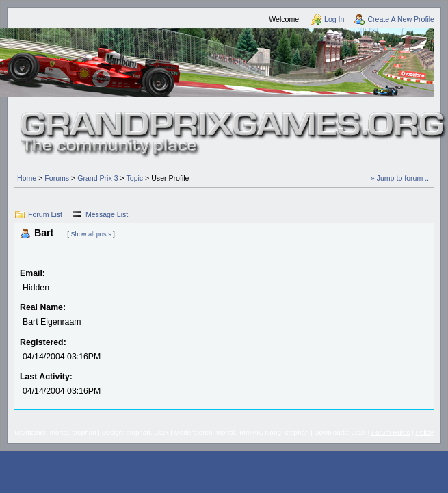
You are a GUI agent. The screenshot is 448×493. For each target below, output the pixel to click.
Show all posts (91, 234)
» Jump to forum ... (401, 178)
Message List (107, 214)
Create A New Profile (401, 19)
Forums (57, 178)
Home (27, 178)
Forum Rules (391, 432)
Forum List (45, 214)
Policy (424, 432)
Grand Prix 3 (97, 178)
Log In (334, 19)
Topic (134, 178)
